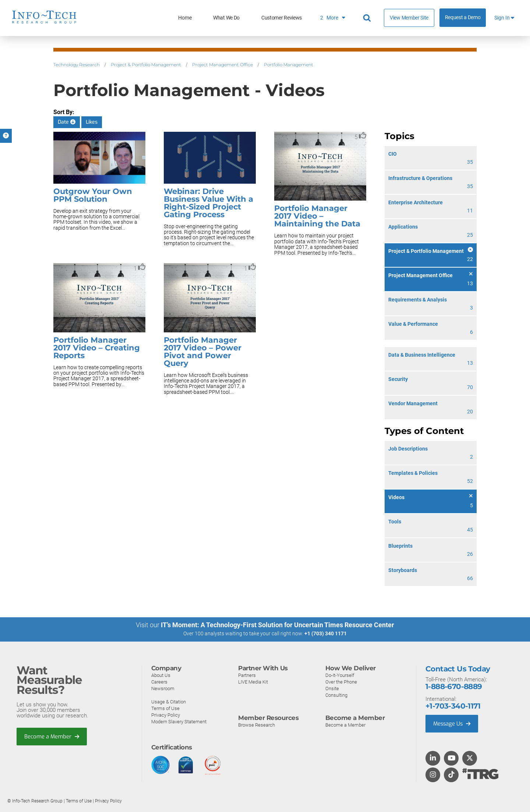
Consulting (336, 695)
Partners (247, 675)
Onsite (332, 688)
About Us (161, 675)
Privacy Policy (166, 715)
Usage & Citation (169, 701)
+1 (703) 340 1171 (326, 633)
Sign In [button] (504, 18)
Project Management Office (222, 65)
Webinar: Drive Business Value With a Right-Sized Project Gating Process (209, 203)
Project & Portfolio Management (146, 65)
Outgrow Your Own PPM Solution (93, 195)
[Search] (368, 18)
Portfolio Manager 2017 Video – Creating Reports (97, 348)
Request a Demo (463, 17)
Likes (92, 122)
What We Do (226, 18)
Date (67, 122)
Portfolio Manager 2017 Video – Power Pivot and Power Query (203, 352)
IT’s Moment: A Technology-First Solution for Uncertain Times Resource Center (278, 625)
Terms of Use (165, 708)
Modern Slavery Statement (179, 721)
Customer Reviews (282, 18)
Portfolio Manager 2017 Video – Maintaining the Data (317, 216)
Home (185, 18)
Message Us (453, 723)
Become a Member (52, 736)
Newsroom (163, 688)
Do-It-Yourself (340, 675)
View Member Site (409, 18)
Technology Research (77, 65)
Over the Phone (341, 682)
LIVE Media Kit (253, 682)
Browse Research (257, 725)
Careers (159, 682)
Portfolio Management (289, 65)
